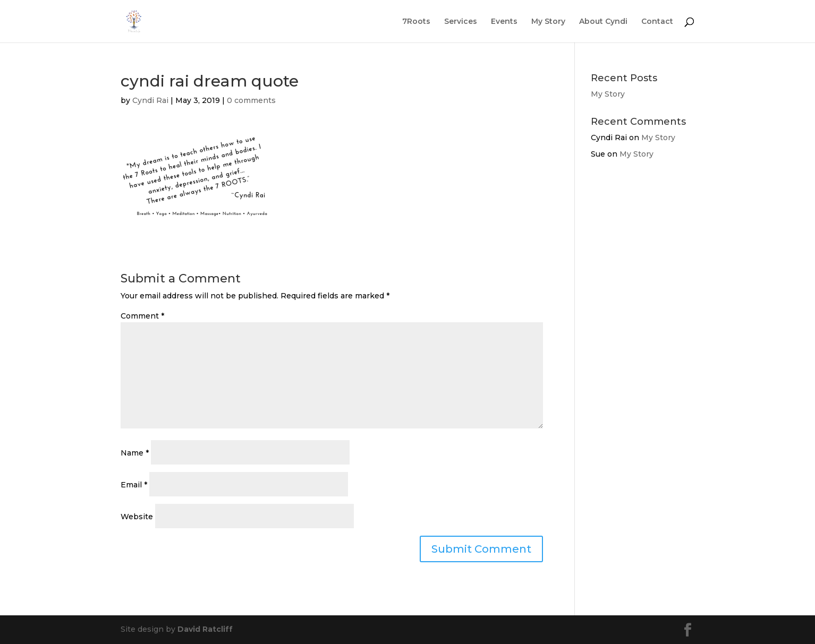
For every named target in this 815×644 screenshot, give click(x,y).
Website (137, 517)
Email (134, 485)
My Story (548, 22)
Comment (142, 316)
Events (504, 22)
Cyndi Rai (150, 100)
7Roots (416, 22)
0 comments (251, 100)
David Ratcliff (205, 629)
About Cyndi (603, 22)
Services (461, 22)
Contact (657, 22)
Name (135, 453)
